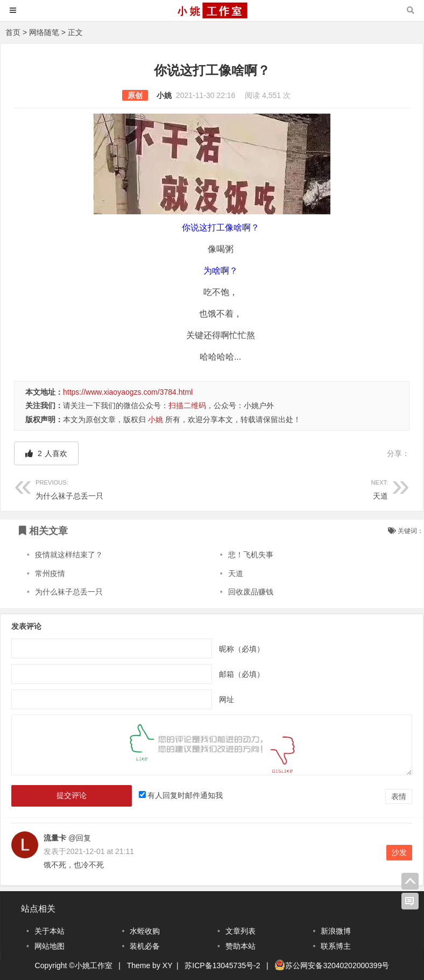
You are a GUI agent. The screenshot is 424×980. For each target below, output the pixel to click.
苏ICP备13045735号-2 (222, 965)
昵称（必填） (242, 649)
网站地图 (50, 946)
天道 (300, 488)
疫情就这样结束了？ (69, 555)
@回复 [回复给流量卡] (79, 838)
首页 (13, 32)
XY (167, 965)
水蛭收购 (145, 931)
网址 (227, 699)
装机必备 (145, 946)
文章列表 (241, 931)
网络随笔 (44, 32)
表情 (399, 796)
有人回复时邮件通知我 (185, 795)
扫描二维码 (187, 405)
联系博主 (336, 946)
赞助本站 (241, 946)
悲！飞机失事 (251, 555)
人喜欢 (46, 453)
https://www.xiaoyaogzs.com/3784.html (128, 392)
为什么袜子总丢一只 (124, 488)
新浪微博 (336, 931)
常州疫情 (50, 573)
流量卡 (55, 838)
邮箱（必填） (242, 674)
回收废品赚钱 (251, 592)
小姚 (164, 95)
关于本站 (50, 931)
